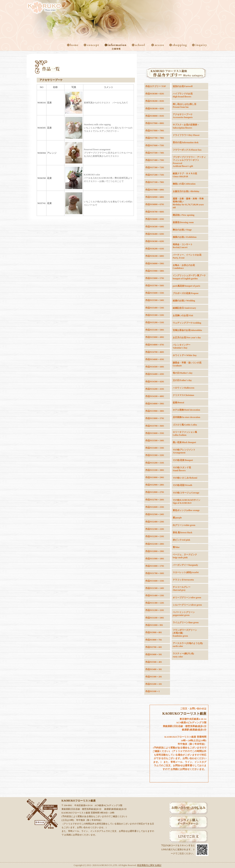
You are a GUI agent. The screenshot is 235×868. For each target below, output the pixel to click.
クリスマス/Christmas (184, 395)
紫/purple (177, 518)
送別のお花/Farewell (183, 86)
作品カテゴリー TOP (156, 86)
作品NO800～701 (154, 640)
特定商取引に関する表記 (149, 865)
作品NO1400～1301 (155, 595)
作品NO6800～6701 (155, 204)
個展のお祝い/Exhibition (185, 237)
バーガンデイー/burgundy (185, 565)
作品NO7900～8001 (155, 123)
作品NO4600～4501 (155, 359)
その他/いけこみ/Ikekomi (185, 478)
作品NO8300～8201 (155, 94)
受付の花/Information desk (186, 142)
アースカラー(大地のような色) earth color (188, 645)
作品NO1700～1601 (155, 573)
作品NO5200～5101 (155, 322)
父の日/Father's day (182, 380)
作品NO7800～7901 (155, 131)
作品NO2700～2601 (155, 500)
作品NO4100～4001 (155, 396)
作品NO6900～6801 (155, 197)
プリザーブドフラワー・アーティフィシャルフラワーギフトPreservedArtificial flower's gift (189, 162)
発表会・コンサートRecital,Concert (183, 246)
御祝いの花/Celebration (184, 184)
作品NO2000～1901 (155, 551)
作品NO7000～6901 (155, 190)
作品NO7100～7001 (155, 182)
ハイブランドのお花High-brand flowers (183, 95)
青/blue (176, 547)
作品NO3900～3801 (155, 411)
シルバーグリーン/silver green (187, 605)
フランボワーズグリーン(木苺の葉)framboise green (185, 633)
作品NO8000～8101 (155, 116)
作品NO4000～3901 (155, 404)
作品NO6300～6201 (155, 241)
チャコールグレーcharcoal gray (182, 589)
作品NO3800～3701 (155, 418)
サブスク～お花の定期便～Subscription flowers (186, 126)
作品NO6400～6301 (155, 234)
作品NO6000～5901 (155, 264)
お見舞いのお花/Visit (183, 315)
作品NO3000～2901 (155, 477)
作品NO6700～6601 (155, 212)
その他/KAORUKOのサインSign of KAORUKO (187, 501)
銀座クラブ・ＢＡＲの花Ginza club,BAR (185, 175)
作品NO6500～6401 (155, 227)
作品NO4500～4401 (155, 367)
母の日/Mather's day (183, 373)
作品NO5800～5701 (155, 278)
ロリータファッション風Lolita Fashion (185, 434)
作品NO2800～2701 (155, 492)
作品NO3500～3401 (155, 441)
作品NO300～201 (154, 677)
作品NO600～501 (154, 654)
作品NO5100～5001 (155, 330)
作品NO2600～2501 (155, 507)
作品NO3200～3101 (155, 463)
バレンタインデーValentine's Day (182, 346)
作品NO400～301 (154, 669)
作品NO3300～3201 (155, 455)
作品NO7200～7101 (155, 175)
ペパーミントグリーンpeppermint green (184, 614)
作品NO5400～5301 (155, 308)
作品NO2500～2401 (155, 514)
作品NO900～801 (154, 632)
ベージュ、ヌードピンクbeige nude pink (185, 556)
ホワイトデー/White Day (185, 355)
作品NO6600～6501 (155, 219)
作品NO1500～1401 (155, 588)
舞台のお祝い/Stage (182, 230)
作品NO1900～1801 (155, 559)
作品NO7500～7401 (155, 153)
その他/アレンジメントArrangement (184, 451)
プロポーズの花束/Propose (186, 293)
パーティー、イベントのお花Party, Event (187, 256)
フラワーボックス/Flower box (187, 150)
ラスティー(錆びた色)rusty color (183, 655)
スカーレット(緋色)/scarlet (186, 572)
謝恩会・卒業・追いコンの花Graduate (187, 364)
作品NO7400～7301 (155, 160)
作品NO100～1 (153, 691)
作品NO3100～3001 (155, 470)
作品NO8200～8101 (155, 101)
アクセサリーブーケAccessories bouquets (183, 116)
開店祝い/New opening (184, 215)
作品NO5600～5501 (155, 293)
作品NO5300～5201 (155, 315)
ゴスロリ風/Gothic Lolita (185, 425)
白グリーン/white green (184, 525)
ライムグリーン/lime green (186, 622)
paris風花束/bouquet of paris (186, 286)
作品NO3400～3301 (155, 448)
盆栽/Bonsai (178, 403)
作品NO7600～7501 (155, 145)
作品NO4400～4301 (155, 374)
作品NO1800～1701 (155, 566)
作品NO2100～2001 (155, 544)
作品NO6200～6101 (155, 249)
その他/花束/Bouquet (183, 460)
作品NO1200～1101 (155, 610)
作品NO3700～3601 (155, 426)
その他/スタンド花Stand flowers (182, 469)
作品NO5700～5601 (155, 286)
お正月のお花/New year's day (187, 338)
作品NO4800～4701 (155, 345)
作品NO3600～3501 (155, 433)
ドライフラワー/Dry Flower (186, 135)
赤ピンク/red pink (181, 540)
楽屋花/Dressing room (183, 222)
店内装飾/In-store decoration (186, 417)
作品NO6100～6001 (155, 256)
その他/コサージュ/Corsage (186, 493)
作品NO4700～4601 (155, 352)
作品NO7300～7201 (155, 167)
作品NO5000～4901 (155, 337)
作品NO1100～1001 (155, 618)
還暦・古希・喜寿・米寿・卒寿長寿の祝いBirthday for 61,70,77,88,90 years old (188, 203)
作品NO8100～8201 (155, 109)
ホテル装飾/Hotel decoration (186, 410)
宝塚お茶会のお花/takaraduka (187, 330)
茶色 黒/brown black (182, 533)
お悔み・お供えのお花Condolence (184, 267)
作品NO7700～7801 (155, 138)
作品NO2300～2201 (155, 529)
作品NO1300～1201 (155, 603)
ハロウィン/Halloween (184, 388)
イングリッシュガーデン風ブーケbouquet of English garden (189, 277)
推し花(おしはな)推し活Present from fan (185, 106)
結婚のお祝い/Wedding (184, 301)
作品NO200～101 (154, 684)
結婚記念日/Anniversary (184, 308)
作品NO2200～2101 (155, 536)
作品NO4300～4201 (155, 382)
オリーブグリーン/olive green (187, 598)
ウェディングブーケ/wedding (187, 323)
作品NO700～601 (154, 647)
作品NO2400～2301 (155, 522)
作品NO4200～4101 (155, 389)
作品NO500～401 (154, 662)
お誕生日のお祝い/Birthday (186, 191)
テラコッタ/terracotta (183, 580)
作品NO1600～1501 (155, 581)
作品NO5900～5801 (155, 271)
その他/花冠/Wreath (182, 485)
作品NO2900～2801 (155, 485)
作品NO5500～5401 (155, 300)
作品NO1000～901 (154, 625)
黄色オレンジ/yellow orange (186, 510)
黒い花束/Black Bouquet (184, 442)
